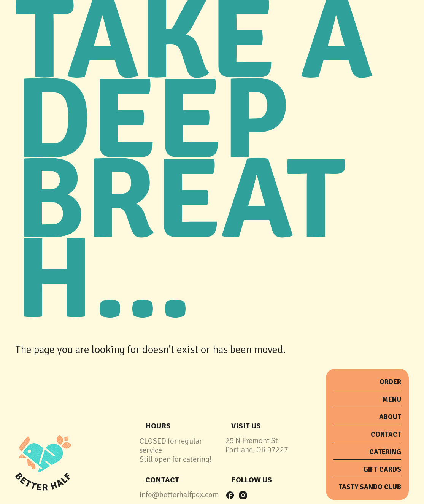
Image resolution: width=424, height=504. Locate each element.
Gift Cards (382, 469)
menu (392, 399)
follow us (252, 480)
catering (385, 452)
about (390, 417)
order (390, 382)
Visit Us (246, 426)
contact (162, 480)
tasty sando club (370, 487)
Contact (386, 434)
